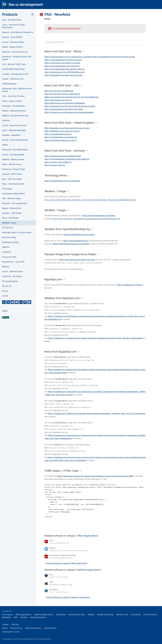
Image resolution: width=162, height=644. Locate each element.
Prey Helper (7, 189)
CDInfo (5, 145)
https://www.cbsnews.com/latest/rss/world (64, 109)
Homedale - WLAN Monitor (14, 106)
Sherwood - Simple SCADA (14, 169)
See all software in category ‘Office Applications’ (66, 563)
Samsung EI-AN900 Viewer (14, 194)
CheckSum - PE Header (12, 276)
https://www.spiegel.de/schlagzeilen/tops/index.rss (67, 159)
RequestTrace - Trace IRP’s (13, 262)
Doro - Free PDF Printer (12, 20)
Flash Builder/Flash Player (13, 69)
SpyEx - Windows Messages (14, 130)
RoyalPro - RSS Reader (12, 213)
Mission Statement (33, 628)
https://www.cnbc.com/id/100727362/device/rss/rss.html (70, 106)
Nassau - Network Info (12, 208)
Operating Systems (38, 617)
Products (10, 14)
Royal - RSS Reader (10, 218)
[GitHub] (25, 302)
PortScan (6, 121)
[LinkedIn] (29, 302)
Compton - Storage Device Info (15, 74)
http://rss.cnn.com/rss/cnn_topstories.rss (62, 94)
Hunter (5, 296)
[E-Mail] (21, 302)
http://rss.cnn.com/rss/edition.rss (59, 91)
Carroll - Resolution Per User (14, 125)
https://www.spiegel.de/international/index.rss (64, 69)
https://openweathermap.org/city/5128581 (71, 244)
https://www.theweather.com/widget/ (99, 216)
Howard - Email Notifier (12, 37)
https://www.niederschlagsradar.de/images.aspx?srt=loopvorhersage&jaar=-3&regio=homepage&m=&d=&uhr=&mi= (90, 200)
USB (15, 617)
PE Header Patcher (10, 281)
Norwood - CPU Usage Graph (15, 203)
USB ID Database (9, 84)
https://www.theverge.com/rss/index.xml (62, 181)
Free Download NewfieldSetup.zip (66, 28)
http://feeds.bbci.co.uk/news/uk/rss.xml (62, 131)
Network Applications (89, 570)
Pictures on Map (9, 237)
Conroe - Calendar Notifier (13, 42)
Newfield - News (9, 223)
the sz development (26, 4)
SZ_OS (5, 291)
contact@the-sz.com (11, 632)
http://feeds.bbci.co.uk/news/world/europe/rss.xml (67, 128)
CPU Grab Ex (7, 228)
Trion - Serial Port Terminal (13, 96)
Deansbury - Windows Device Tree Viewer (17, 58)
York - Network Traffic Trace (14, 64)
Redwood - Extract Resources (15, 52)
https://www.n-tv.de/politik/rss (58, 162)
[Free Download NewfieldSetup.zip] (50, 28)
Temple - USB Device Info (13, 79)
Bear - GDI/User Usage (12, 179)
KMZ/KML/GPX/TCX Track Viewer (17, 233)
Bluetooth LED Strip (11, 242)
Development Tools (77, 615)
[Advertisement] (18, 362)
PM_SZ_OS (7, 286)
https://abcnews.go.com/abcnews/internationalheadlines (69, 112)
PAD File (15, 625)
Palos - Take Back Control (13, 184)
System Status (50, 628)
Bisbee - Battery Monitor (13, 47)
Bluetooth (6, 617)
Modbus (24, 617)
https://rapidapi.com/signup (129, 285)
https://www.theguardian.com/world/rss (62, 66)
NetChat (6, 267)
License (5, 625)
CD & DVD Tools (150, 615)
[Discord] (17, 302)
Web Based (61, 615)
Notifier (91, 615)
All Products (7, 615)
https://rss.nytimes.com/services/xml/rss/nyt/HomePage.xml (71, 97)
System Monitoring (105, 615)
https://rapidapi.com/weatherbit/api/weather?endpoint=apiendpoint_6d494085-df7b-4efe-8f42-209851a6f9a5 (95, 338)
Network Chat (122, 615)
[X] (8, 302)
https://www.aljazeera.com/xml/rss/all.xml (63, 60)
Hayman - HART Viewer (12, 174)
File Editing (136, 615)
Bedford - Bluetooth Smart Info (15, 116)
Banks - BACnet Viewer (12, 164)
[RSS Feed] (4, 302)
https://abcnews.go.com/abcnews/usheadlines (65, 103)
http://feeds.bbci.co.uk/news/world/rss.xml (63, 75)
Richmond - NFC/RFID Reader (15, 150)
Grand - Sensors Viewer (12, 101)
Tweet (5, 311)
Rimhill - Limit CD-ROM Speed (15, 140)
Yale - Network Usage (11, 198)
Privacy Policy (16, 628)
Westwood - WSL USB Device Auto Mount (17, 90)
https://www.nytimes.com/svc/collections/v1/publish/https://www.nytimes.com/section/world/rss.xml (90, 57)
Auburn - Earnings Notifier (13, 155)
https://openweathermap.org (76, 241)
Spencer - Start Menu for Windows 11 (18, 32)
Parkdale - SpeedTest (11, 135)
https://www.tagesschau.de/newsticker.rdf (63, 156)
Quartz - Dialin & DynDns (12, 272)
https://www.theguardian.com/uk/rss (61, 140)
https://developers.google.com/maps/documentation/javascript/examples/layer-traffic (95, 476)
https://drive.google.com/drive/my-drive (77, 260)
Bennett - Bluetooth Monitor (14, 111)
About (5, 628)
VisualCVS (7, 252)
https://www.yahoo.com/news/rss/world (62, 63)
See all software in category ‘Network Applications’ (67, 597)
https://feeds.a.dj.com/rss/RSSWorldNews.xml (65, 72)
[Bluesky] (12, 302)
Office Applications (87, 536)
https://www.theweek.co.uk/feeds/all (61, 137)
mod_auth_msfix (9, 257)
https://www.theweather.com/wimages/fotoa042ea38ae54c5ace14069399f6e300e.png (86, 219)
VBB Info (6, 247)
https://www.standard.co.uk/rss (58, 134)
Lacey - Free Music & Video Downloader (14, 26)
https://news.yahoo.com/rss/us (58, 100)
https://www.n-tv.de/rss (55, 165)
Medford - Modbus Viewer (13, 160)
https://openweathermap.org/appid (79, 235)
